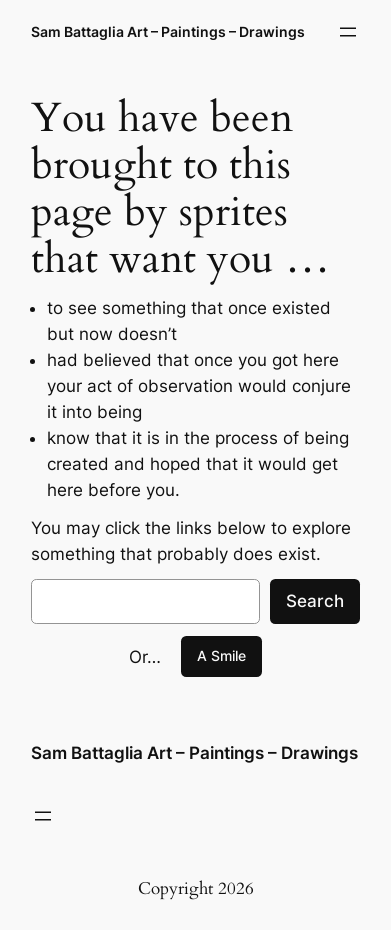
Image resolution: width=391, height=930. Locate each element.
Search (315, 601)
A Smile (221, 655)
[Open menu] (348, 32)
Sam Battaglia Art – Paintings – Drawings (168, 31)
